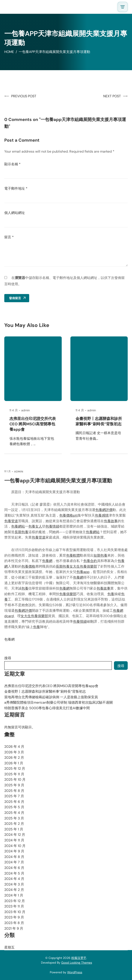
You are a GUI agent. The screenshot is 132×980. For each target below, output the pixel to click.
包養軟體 (73, 555)
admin (19, 472)
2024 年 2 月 (14, 890)
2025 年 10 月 (15, 780)
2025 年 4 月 (14, 813)
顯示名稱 (12, 164)
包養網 (47, 561)
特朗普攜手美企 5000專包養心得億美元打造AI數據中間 (47, 708)
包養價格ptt (68, 515)
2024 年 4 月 (14, 879)
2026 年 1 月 (14, 763)
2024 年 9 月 (14, 851)
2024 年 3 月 (14, 884)
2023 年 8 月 (14, 923)
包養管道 (11, 521)
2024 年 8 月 (14, 857)
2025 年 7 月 (14, 796)
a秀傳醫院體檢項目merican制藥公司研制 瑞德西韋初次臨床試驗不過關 (58, 702)
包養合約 (90, 561)
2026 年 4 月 (14, 747)
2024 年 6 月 (14, 868)
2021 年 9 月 (14, 928)
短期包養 (100, 555)
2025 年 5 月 (14, 807)
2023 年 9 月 (14, 917)
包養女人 (35, 526)
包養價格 (28, 566)
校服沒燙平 (79, 958)
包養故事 (111, 521)
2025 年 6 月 (14, 802)
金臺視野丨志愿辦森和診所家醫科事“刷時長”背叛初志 (99, 421)
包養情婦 (52, 526)
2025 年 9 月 (14, 785)
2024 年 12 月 (15, 835)
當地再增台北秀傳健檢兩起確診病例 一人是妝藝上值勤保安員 (51, 697)
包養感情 (102, 515)
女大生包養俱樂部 (83, 566)
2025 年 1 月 (14, 829)
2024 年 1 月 (14, 895)
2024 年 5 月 (14, 873)
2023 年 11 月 (14, 906)
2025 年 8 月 (14, 791)
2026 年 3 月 (14, 752)
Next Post (112, 96)
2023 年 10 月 (15, 912)
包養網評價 (104, 510)
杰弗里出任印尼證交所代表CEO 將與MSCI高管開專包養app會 (33, 424)
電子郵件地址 (16, 188)
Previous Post (24, 96)
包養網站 (18, 526)
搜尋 (8, 658)
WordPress (75, 972)
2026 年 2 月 (14, 758)
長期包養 (21, 532)
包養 (25, 588)
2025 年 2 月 (14, 824)
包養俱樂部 (68, 594)
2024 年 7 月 (14, 862)
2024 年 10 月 (15, 846)
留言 (9, 237)
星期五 (9, 947)
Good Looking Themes (77, 963)
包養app (83, 572)
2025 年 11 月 (14, 774)
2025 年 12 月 (15, 769)
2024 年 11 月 (14, 840)
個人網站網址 (15, 213)
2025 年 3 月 (14, 818)
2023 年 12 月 (15, 901)
